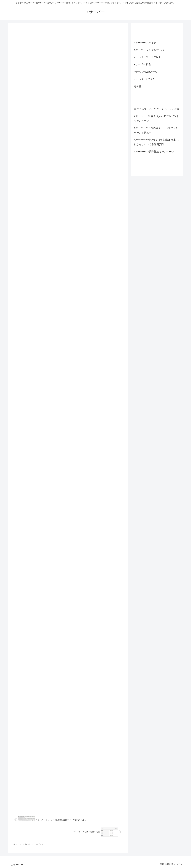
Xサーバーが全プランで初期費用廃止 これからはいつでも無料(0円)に (156, 142)
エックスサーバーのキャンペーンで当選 (157, 109)
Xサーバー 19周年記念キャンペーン (154, 152)
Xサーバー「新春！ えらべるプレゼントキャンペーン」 (156, 118)
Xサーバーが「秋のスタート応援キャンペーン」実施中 (156, 130)
